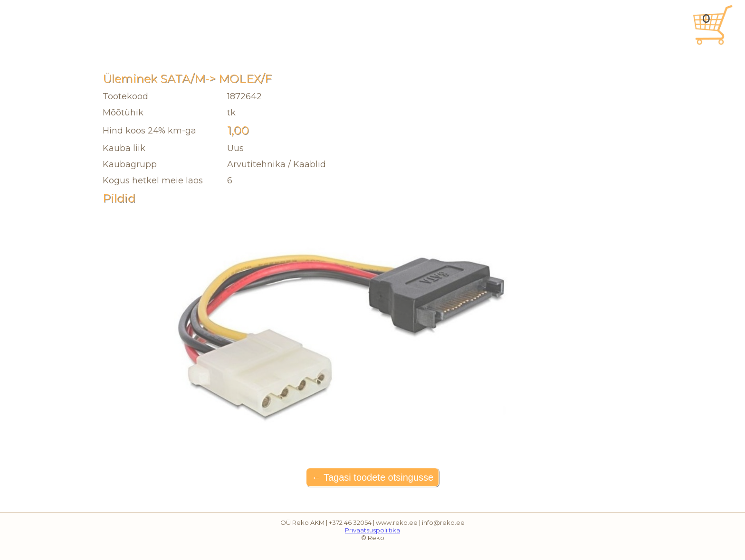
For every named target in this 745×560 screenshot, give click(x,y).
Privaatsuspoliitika (372, 530)
